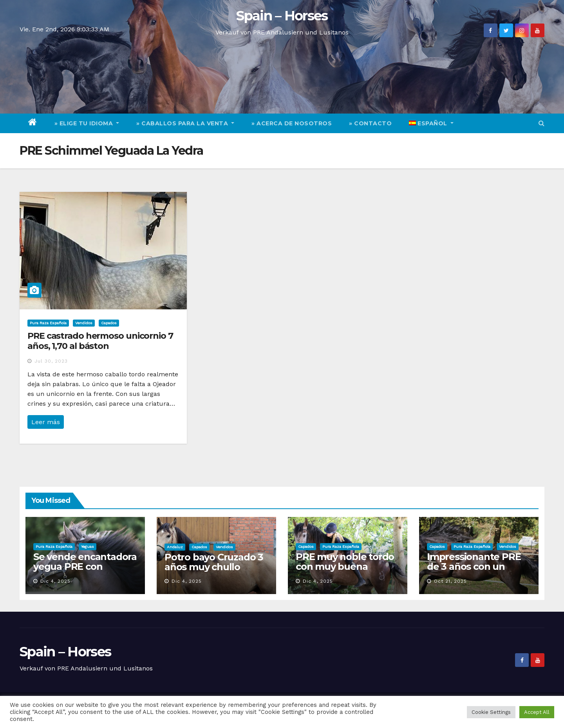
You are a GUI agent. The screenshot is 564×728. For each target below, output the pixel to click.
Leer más (46, 422)
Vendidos (84, 323)
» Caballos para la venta (185, 123)
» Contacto (370, 123)
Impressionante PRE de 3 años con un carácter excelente (474, 566)
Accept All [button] (537, 712)
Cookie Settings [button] (491, 712)
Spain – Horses (282, 16)
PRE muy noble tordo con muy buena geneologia (345, 566)
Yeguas (88, 546)
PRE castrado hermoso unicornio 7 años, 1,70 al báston (100, 341)
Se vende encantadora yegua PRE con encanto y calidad (85, 566)
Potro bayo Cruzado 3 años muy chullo (214, 562)
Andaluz (175, 547)
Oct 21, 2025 (450, 581)
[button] (541, 123)
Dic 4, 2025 (55, 581)
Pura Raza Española (48, 323)
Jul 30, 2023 (51, 361)
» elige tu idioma (87, 123)
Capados (109, 323)
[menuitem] (431, 123)
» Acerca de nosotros (292, 123)
